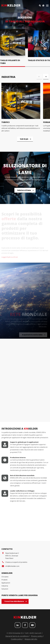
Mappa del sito (31, 639)
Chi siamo (5, 576)
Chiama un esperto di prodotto (16, 562)
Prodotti (4, 579)
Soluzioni (5, 588)
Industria (5, 585)
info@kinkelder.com (12, 566)
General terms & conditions (17, 636)
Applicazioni (6, 582)
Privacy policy (37, 636)
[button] (46, 76)
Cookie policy (17, 639)
